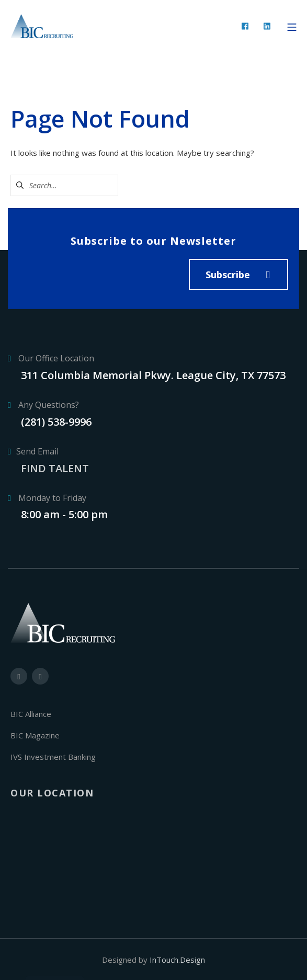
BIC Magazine (35, 735)
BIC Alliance (31, 714)
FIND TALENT (55, 468)
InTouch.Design (177, 960)
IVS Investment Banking (53, 757)
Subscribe (228, 275)
